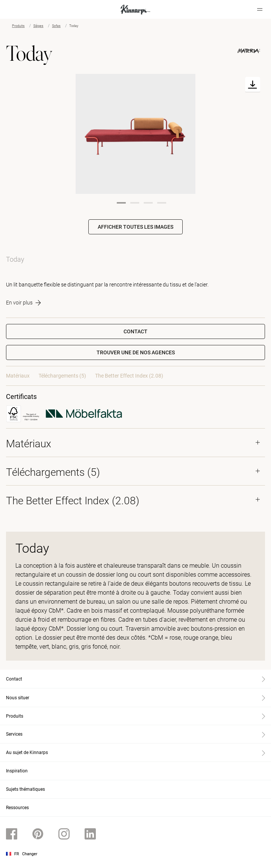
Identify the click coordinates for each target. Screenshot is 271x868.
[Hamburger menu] (260, 9)
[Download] (253, 85)
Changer (30, 854)
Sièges (38, 26)
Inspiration (17, 771)
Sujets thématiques (25, 789)
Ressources (17, 808)
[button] (135, 352)
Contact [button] (135, 331)
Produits (18, 26)
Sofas (56, 26)
